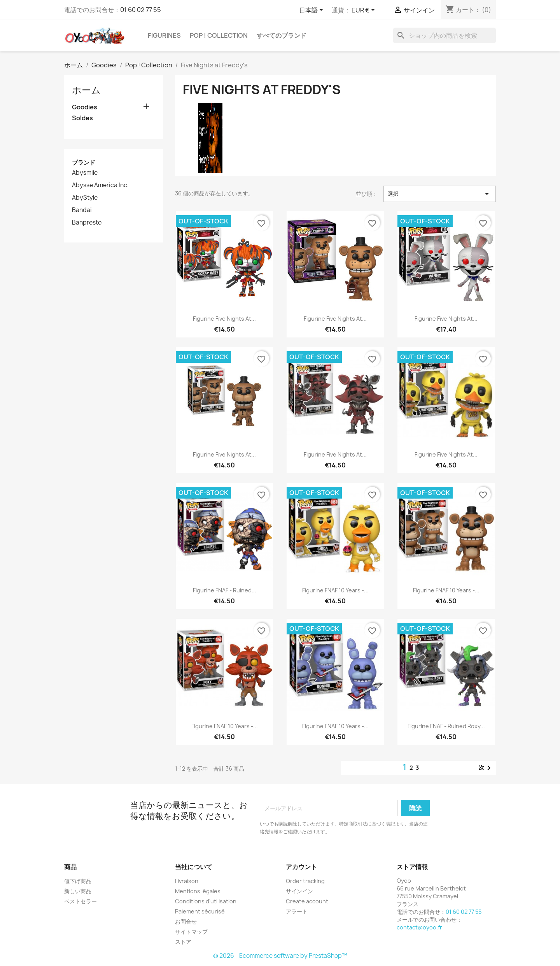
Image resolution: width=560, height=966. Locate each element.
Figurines (164, 35)
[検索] (444, 35)
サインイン (299, 891)
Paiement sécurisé (200, 911)
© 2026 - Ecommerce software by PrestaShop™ (280, 956)
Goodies (85, 107)
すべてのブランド (282, 35)
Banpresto (87, 223)
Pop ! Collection (219, 35)
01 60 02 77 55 (141, 10)
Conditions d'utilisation (206, 901)
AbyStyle (85, 198)
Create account (307, 901)
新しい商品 (78, 891)
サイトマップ (191, 932)
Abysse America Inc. (100, 185)
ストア (183, 942)
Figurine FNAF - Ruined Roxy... (446, 726)
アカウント (301, 867)
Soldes (82, 118)
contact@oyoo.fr (419, 927)
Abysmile (85, 173)
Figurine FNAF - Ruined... (225, 590)
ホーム (86, 90)
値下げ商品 (78, 881)
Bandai (82, 210)
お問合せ (186, 921)
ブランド (84, 162)
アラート (297, 911)
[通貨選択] (365, 11)
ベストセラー (80, 901)
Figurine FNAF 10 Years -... (335, 590)
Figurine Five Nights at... (224, 319)
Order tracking (305, 881)
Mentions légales (198, 891)
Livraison (187, 881)
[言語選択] (312, 11)
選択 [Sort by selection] (440, 194)
